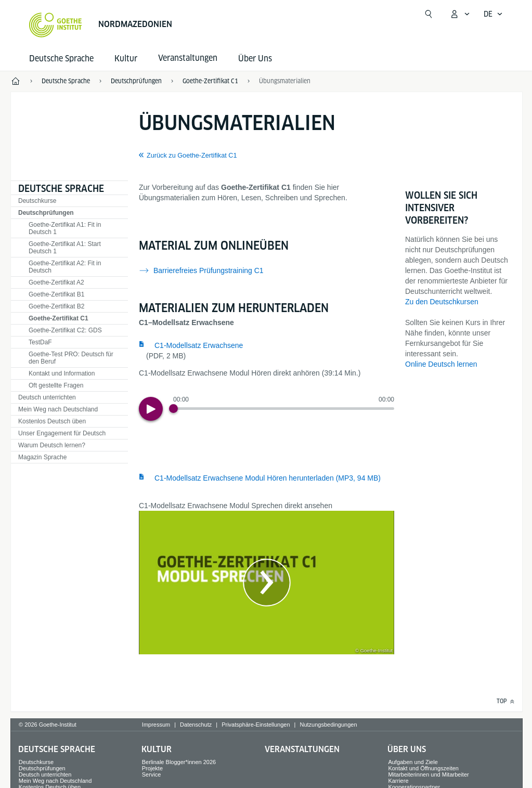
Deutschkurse (37, 201)
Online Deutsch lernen (441, 364)
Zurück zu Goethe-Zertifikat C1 (192, 156)
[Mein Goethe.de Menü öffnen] (460, 14)
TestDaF (40, 342)
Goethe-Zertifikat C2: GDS (65, 330)
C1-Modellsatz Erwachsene (199, 345)
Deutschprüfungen (46, 213)
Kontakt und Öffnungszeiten (423, 768)
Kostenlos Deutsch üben (52, 421)
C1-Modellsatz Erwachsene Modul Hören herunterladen (268, 478)
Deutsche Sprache (61, 59)
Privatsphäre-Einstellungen (256, 725)
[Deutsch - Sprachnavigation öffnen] (493, 14)
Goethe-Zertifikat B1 (56, 294)
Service (152, 774)
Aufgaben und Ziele (413, 762)
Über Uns (255, 59)
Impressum (156, 725)
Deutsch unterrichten (47, 397)
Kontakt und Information (62, 373)
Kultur (126, 59)
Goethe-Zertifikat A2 (56, 282)
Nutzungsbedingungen (328, 725)
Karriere (398, 781)
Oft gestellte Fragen (56, 385)
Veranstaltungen (302, 749)
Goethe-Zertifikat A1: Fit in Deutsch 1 (65, 228)
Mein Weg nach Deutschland (58, 409)
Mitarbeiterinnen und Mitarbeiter (428, 774)
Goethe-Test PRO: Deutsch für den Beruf (71, 358)
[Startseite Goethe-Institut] (55, 25)
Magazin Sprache (42, 457)
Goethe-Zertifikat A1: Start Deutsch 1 (65, 248)
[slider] (284, 409)
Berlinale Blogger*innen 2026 (179, 762)
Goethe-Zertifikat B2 (56, 306)
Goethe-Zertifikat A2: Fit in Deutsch (65, 267)
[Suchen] (429, 14)
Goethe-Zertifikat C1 (59, 318)
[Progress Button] (173, 409)
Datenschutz (196, 725)
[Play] (151, 409)
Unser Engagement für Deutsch (62, 433)
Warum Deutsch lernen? (52, 445)
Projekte (152, 768)
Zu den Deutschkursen (442, 302)
